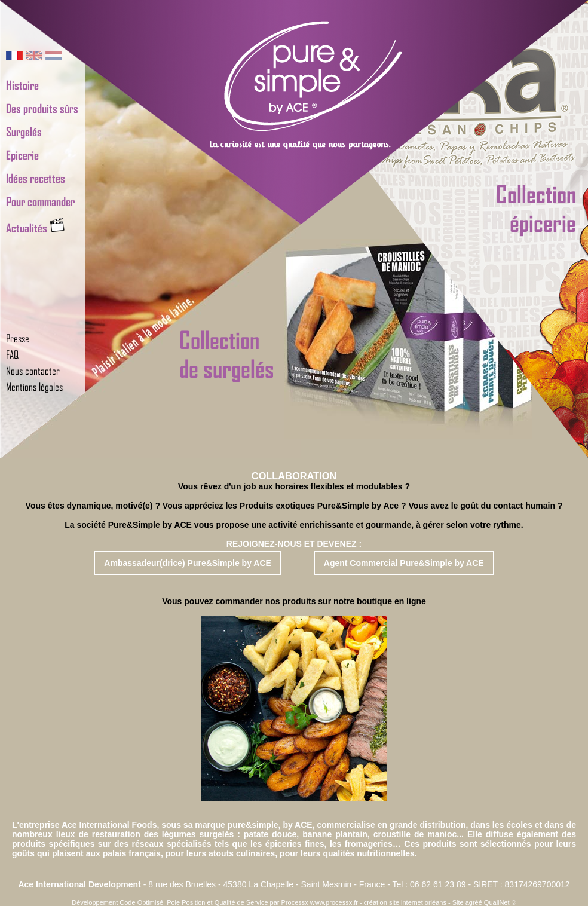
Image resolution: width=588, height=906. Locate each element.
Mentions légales (34, 387)
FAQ (12, 354)
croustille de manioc (415, 834)
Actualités (35, 228)
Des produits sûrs (42, 108)
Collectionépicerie (536, 208)
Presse (18, 338)
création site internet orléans (405, 902)
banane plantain (335, 834)
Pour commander (40, 201)
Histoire (22, 85)
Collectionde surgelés (227, 354)
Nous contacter (33, 371)
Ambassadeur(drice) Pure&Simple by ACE (188, 563)
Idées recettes (36, 178)
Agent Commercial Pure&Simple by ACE (404, 563)
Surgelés (24, 131)
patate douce (270, 834)
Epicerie (22, 155)
